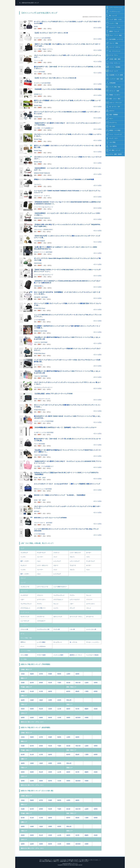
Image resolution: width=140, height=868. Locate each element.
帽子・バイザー (25, 561)
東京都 (68, 683)
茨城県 (23, 683)
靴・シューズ (111, 16)
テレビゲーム (111, 123)
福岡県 (23, 718)
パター (22, 600)
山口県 (59, 709)
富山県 (32, 691)
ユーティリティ (41, 600)
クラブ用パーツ (41, 608)
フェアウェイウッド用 (43, 629)
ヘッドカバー (24, 625)
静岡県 (96, 691)
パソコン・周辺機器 (113, 67)
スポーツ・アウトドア (114, 103)
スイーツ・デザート (113, 47)
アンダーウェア (41, 553)
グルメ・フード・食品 (114, 35)
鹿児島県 (78, 718)
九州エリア (24, 713)
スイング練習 (24, 655)
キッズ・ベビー (112, 138)
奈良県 (59, 700)
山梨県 (87, 683)
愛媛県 (87, 709)
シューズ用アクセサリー (60, 587)
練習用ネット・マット (76, 655)
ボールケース (90, 617)
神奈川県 (78, 683)
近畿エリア (24, 696)
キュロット (24, 565)
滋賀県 (23, 700)
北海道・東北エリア (26, 670)
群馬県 (41, 683)
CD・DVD (110, 127)
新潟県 (23, 691)
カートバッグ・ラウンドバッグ (77, 617)
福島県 (77, 674)
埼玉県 (50, 683)
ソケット (89, 608)
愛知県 (77, 691)
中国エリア (24, 704)
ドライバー (40, 595)
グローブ (23, 578)
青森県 (32, 674)
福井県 (50, 691)
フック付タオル (41, 646)
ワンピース (73, 565)
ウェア (22, 548)
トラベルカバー (41, 621)
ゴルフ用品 (111, 142)
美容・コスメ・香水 (113, 99)
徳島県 (68, 709)
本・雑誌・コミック (113, 150)
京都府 (32, 700)
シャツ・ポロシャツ (75, 553)
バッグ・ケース (25, 612)
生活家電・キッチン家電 (114, 75)
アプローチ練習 (41, 655)
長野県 (96, 683)
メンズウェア (24, 553)
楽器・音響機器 (112, 115)
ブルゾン (72, 557)
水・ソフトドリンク (113, 51)
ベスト (88, 557)
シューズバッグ (25, 621)
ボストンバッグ (58, 617)
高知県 (96, 709)
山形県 (68, 674)
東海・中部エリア (71, 687)
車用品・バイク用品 (113, 130)
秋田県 (59, 674)
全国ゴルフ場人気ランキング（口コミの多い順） (37, 791)
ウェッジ (89, 595)
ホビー (109, 119)
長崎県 (41, 718)
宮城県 (50, 674)
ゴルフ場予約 (111, 146)
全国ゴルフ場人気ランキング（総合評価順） (36, 727)
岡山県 (41, 709)
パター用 (72, 629)
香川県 (77, 709)
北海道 (23, 674)
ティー (22, 646)
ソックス (23, 557)
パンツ (55, 557)
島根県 (32, 709)
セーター (89, 553)
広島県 (50, 709)
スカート (56, 565)
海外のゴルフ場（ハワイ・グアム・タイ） (32, 722)
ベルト (39, 561)
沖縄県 (87, 718)
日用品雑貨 (111, 83)
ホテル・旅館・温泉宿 (114, 154)
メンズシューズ (25, 587)
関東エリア (24, 678)
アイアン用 (57, 629)
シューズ (23, 582)
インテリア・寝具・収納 (114, 79)
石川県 (41, 691)
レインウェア (57, 561)
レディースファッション (114, 8)
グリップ (72, 608)
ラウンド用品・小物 (26, 638)
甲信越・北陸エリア (26, 687)
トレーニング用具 (25, 651)
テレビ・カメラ (112, 71)
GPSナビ (23, 642)
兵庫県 (50, 700)
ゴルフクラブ (24, 591)
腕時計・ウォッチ (112, 31)
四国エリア (69, 704)
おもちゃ (110, 111)
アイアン (72, 595)
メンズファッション (113, 12)
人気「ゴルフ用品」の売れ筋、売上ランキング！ (37, 543)
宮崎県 (68, 718)
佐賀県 (32, 718)
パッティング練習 (58, 655)
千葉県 (59, 683)
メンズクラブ (24, 595)
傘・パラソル (73, 642)
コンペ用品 (24, 659)
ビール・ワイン (112, 55)
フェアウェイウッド (59, 595)
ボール (22, 634)
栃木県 (32, 683)
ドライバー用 (24, 629)
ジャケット (57, 553)
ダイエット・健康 (112, 91)
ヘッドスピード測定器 (92, 655)
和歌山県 (69, 700)
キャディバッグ (25, 617)
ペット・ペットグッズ (114, 134)
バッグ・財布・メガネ (114, 20)
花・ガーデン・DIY (113, 107)
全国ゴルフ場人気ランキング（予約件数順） (36, 664)
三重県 (87, 691)
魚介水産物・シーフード (114, 39)
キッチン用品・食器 (113, 87)
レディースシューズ (43, 587)
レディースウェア (75, 561)
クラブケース (41, 617)
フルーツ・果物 (112, 43)
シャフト (56, 608)
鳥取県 (23, 709)
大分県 (59, 718)
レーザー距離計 (41, 642)
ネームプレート (58, 642)
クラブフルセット (58, 600)
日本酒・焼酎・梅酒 (113, 59)
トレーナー (40, 557)
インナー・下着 (112, 24)
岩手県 (41, 674)
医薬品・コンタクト (113, 95)
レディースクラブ (75, 600)
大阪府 (41, 700)
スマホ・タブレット (113, 63)
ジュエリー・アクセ (113, 27)
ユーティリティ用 (91, 629)
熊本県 (50, 718)
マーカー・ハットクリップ (94, 642)
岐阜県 (68, 691)
